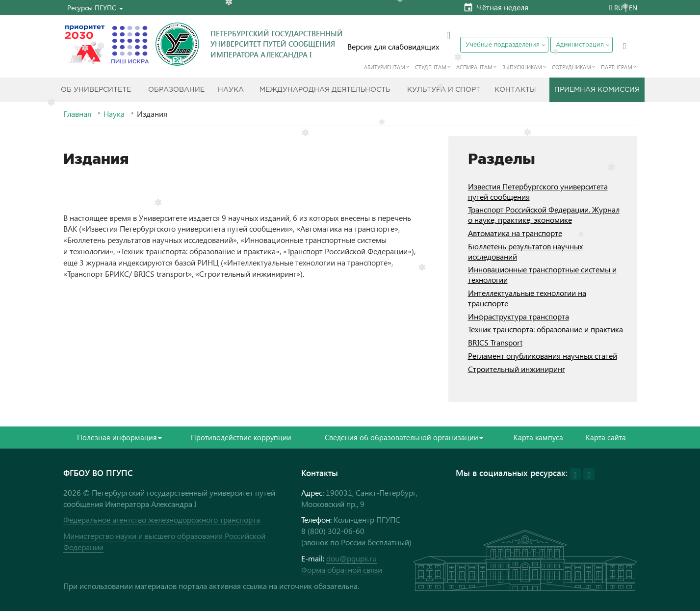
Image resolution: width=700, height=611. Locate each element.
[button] (95, 8)
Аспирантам (474, 67)
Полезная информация (119, 437)
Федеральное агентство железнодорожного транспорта (162, 519)
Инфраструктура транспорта (519, 316)
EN (633, 8)
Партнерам (617, 67)
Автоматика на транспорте (515, 233)
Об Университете (96, 90)
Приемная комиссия (597, 90)
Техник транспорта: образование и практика (545, 329)
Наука (231, 90)
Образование (176, 90)
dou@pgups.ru (351, 558)
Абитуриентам (385, 67)
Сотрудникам (571, 67)
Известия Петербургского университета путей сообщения (538, 191)
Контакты (515, 90)
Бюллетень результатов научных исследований (525, 251)
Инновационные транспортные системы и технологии (542, 274)
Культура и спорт (444, 90)
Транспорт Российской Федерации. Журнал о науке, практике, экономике (544, 214)
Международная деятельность (325, 90)
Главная (77, 114)
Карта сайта (606, 437)
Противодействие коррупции (241, 437)
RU (619, 8)
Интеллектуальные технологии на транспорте (527, 298)
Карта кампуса (538, 437)
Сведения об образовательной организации (404, 437)
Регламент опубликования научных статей (543, 356)
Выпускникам (522, 67)
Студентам (431, 67)
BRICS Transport (495, 342)
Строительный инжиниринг (517, 369)
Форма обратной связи (342, 570)
